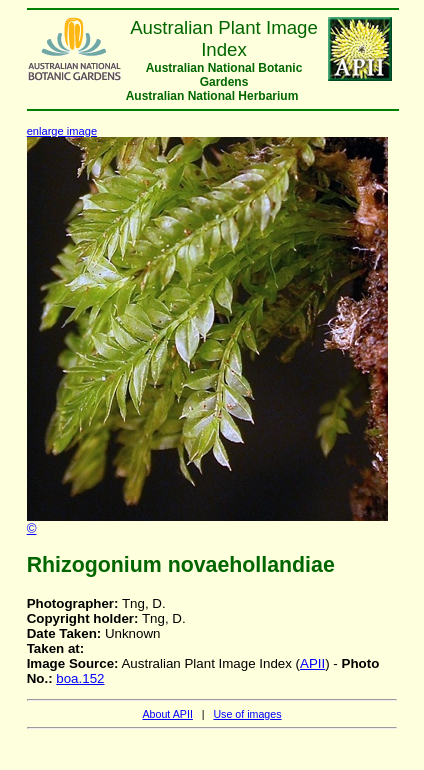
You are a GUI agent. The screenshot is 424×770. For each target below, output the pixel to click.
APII (312, 663)
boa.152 (80, 678)
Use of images (247, 714)
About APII (167, 714)
